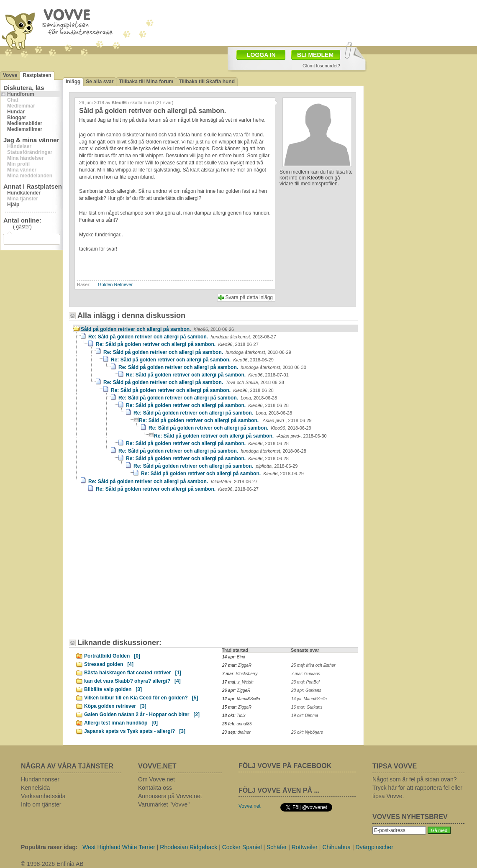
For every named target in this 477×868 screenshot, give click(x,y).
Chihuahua (336, 847)
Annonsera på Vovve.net (170, 796)
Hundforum (21, 94)
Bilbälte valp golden (113, 689)
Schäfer (277, 847)
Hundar (16, 112)
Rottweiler (305, 847)
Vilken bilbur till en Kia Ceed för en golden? (141, 698)
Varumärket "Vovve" (164, 804)
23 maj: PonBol (305, 682)
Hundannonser (40, 779)
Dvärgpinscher (374, 847)
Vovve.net (250, 806)
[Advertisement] (119, 548)
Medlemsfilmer (25, 129)
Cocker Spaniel (242, 847)
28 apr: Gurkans (306, 690)
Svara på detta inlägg (249, 297)
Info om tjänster (41, 804)
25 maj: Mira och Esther (313, 665)
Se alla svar (100, 82)
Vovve (10, 75)
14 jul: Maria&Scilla (309, 699)
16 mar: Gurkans (307, 707)
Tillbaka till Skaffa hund (207, 82)
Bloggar (17, 118)
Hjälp (13, 205)
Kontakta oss (155, 788)
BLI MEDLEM (315, 55)
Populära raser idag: (49, 847)
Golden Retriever (115, 284)
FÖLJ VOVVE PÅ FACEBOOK (285, 766)
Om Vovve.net (156, 779)
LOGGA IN (261, 55)
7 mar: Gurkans (306, 674)
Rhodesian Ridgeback (188, 847)
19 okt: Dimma (305, 716)
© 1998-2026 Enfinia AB (52, 864)
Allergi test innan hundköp (121, 723)
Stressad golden (109, 664)
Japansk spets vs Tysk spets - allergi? (135, 731)
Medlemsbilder (25, 123)
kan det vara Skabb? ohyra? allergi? (132, 681)
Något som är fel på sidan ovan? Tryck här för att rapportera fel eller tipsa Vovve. (417, 788)
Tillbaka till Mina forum (146, 82)
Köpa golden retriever (115, 706)
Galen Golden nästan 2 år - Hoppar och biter (142, 714)
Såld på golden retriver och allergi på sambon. (157, 329)
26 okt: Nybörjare (307, 732)
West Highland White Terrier (119, 847)
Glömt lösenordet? (321, 66)
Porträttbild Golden (112, 656)
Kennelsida (35, 788)
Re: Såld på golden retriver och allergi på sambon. (182, 337)
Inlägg (73, 82)
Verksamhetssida (43, 796)
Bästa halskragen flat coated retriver (133, 673)
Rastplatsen (37, 75)
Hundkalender (24, 193)
